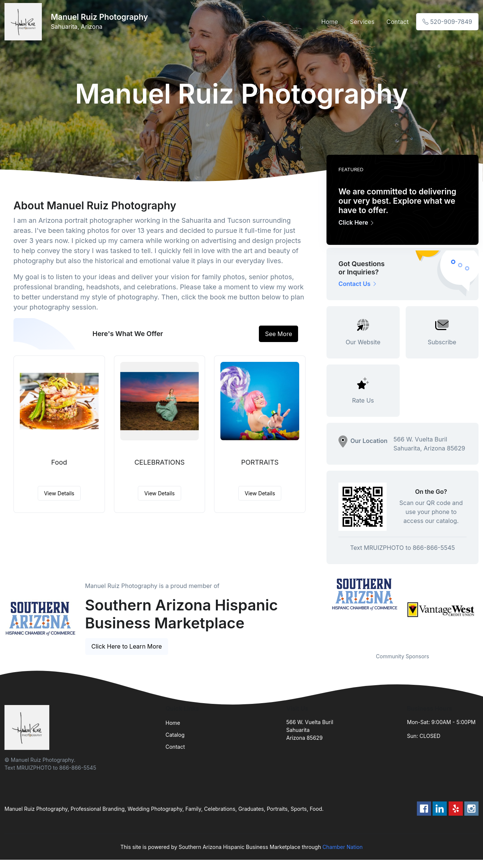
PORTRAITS (260, 462)
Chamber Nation (343, 847)
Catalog (175, 735)
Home (330, 22)
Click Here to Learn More (127, 646)
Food (59, 462)
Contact (397, 22)
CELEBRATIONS (160, 462)
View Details (59, 493)
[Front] (25, 22)
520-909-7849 (447, 22)
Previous (321, 610)
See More (278, 334)
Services (362, 22)
